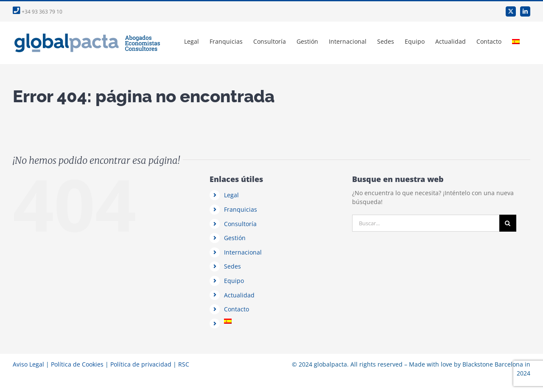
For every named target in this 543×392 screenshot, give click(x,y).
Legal (231, 195)
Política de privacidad (141, 364)
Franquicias (241, 209)
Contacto (237, 309)
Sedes (232, 266)
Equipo (234, 281)
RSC (184, 364)
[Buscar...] (426, 223)
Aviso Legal (28, 364)
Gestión (235, 238)
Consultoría (240, 224)
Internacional (243, 252)
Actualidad (239, 295)
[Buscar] (508, 223)
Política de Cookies (77, 364)
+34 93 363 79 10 (38, 12)
